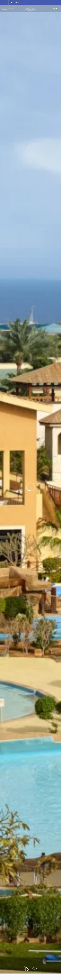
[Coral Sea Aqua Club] (30, 8)
